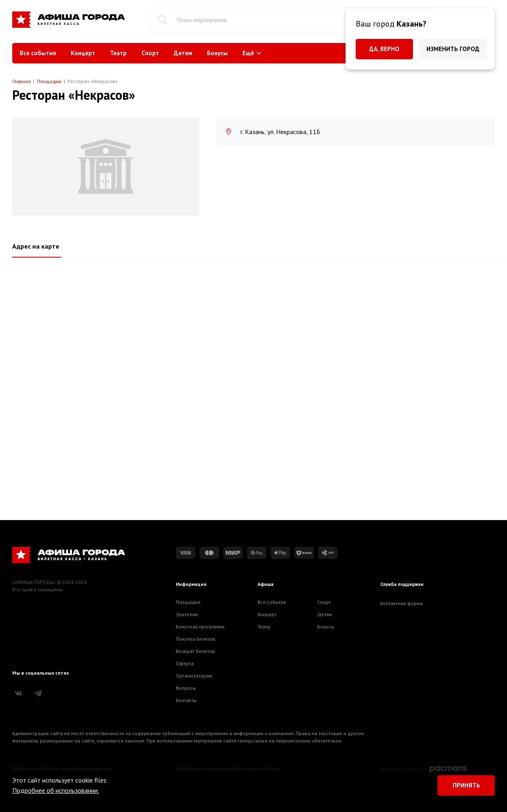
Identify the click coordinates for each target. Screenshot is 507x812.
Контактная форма (402, 603)
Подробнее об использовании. (56, 790)
